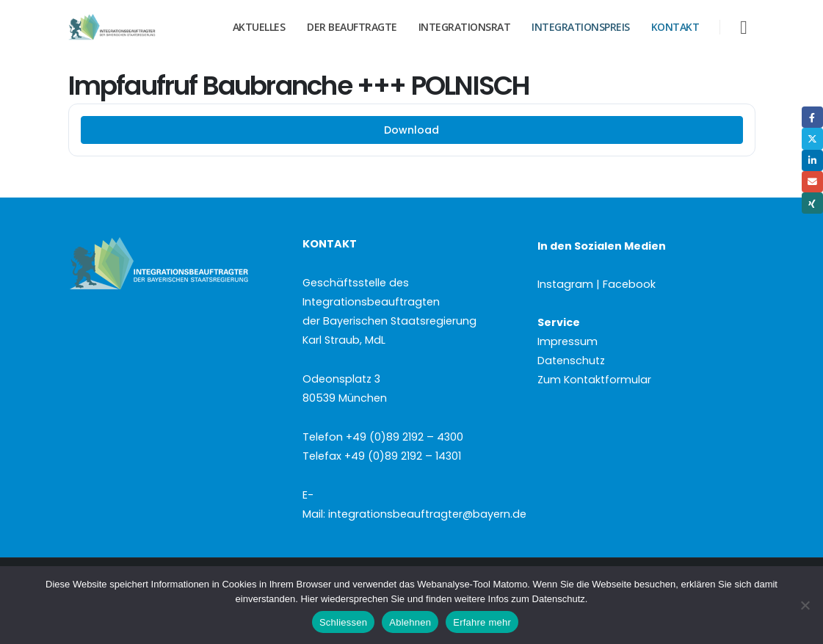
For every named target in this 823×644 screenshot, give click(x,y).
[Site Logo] (131, 27)
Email (812, 182)
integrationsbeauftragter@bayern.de (427, 514)
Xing (812, 203)
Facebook (812, 117)
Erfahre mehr (482, 622)
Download (411, 130)
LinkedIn (812, 160)
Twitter (812, 138)
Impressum (568, 341)
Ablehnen (410, 622)
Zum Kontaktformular (594, 380)
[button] (743, 28)
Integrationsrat (465, 27)
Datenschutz (571, 361)
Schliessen (343, 622)
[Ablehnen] (805, 605)
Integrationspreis (581, 27)
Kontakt (675, 27)
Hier (309, 599)
